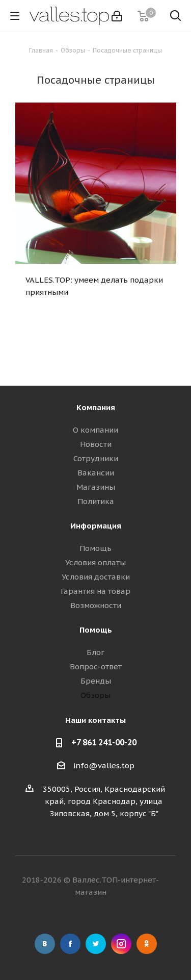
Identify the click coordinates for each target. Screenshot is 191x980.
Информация (96, 526)
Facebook (70, 944)
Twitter (96, 944)
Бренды (96, 681)
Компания (96, 407)
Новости (96, 444)
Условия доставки (96, 577)
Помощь (95, 548)
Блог (95, 652)
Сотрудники (96, 458)
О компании (95, 430)
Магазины (96, 487)
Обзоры (95, 695)
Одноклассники (147, 944)
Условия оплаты (95, 562)
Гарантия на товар (95, 591)
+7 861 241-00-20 (104, 742)
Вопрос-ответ (96, 667)
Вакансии (96, 473)
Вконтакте (45, 944)
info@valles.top (104, 765)
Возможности (96, 605)
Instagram (121, 944)
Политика (96, 501)
